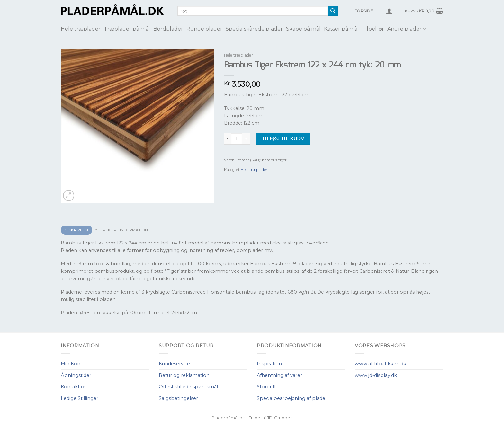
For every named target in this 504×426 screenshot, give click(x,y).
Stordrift (266, 387)
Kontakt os (74, 387)
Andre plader (407, 29)
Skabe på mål (303, 29)
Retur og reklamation (184, 375)
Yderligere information (121, 230)
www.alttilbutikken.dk (381, 364)
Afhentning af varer (279, 375)
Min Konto (73, 364)
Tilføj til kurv (283, 139)
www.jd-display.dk (376, 375)
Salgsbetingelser (178, 398)
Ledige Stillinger (80, 398)
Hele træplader (81, 29)
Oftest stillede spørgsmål (188, 387)
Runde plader (204, 29)
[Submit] (333, 11)
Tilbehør (373, 29)
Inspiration (269, 364)
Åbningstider (76, 375)
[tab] (76, 230)
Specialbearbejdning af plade (291, 398)
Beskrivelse (77, 230)
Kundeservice (174, 364)
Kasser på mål (342, 29)
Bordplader (168, 29)
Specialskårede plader (254, 29)
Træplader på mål (127, 29)
